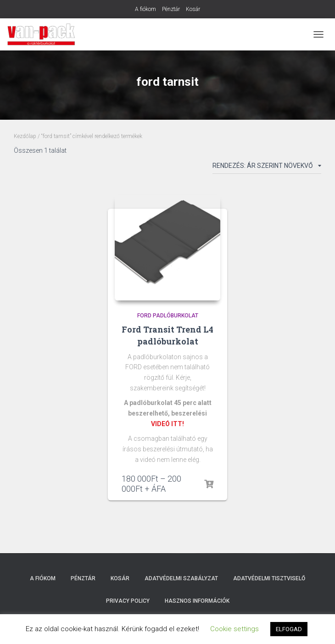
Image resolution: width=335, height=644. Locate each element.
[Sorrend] (267, 167)
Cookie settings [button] (234, 629)
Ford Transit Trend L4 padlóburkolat (167, 335)
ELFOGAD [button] (289, 629)
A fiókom (145, 9)
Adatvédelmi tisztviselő (269, 578)
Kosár (193, 9)
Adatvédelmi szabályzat (181, 578)
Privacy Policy (128, 601)
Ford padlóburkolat (168, 316)
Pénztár (171, 9)
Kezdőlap (25, 136)
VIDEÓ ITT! (167, 424)
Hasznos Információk (197, 601)
